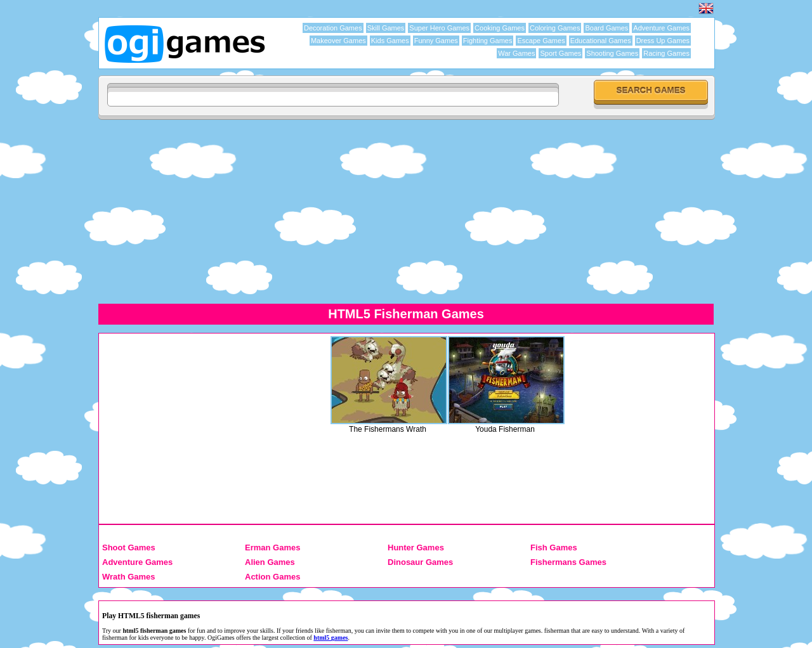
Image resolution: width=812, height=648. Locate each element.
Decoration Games (333, 28)
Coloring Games (555, 28)
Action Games (272, 577)
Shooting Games (612, 53)
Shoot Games (129, 548)
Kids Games (390, 41)
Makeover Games (338, 41)
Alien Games (270, 562)
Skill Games (386, 28)
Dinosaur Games (420, 562)
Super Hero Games (439, 28)
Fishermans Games (568, 562)
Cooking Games (500, 28)
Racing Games (666, 53)
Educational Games (601, 41)
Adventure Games (661, 28)
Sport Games (560, 53)
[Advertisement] (406, 211)
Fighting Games (488, 41)
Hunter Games (416, 548)
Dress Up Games (663, 41)
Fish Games (554, 548)
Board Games (606, 28)
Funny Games (436, 41)
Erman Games (272, 548)
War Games (516, 53)
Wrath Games (129, 577)
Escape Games (541, 41)
